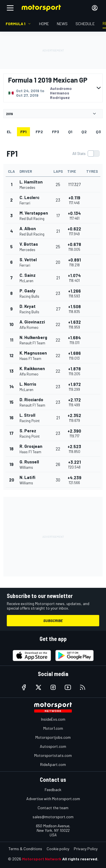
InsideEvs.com (53, 719)
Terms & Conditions (25, 849)
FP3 (56, 132)
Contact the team (53, 808)
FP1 (23, 132)
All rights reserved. (80, 859)
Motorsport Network (42, 859)
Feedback (53, 790)
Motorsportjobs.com (53, 737)
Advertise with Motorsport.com (53, 799)
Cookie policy (58, 849)
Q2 (84, 132)
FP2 (39, 132)
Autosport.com (53, 746)
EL (9, 132)
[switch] (86, 154)
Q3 (98, 132)
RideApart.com (53, 764)
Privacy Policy (86, 849)
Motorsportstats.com (53, 755)
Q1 (70, 132)
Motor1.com (53, 728)
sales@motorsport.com (53, 817)
